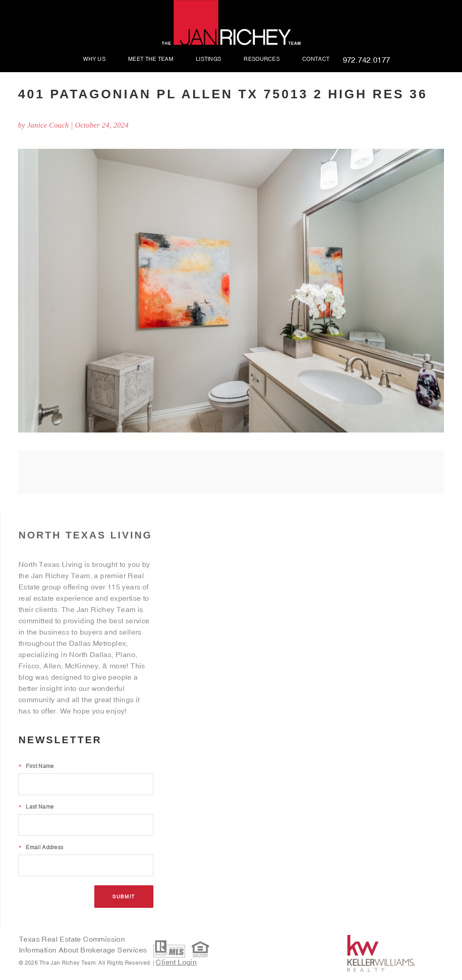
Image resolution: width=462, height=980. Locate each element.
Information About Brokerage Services (84, 950)
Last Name (36, 807)
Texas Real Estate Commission (72, 939)
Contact (316, 59)
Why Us (94, 59)
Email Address (41, 847)
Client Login (176, 962)
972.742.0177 (367, 60)
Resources (262, 59)
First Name (36, 766)
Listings (208, 59)
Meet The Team (151, 59)
